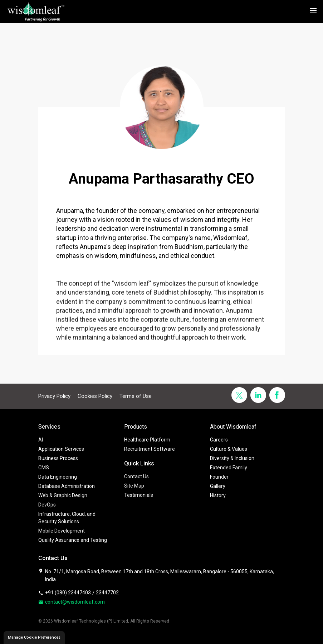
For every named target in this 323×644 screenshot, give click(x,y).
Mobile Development (62, 531)
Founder (219, 477)
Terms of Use (136, 396)
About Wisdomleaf (233, 427)
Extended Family (229, 468)
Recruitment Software (150, 449)
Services (49, 427)
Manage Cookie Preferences (34, 637)
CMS (44, 468)
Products (136, 427)
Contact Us (136, 476)
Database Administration (67, 486)
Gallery (218, 486)
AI (41, 440)
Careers (219, 440)
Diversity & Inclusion (232, 458)
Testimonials (139, 495)
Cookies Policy (95, 396)
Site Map (134, 486)
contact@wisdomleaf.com (72, 602)
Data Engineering (58, 477)
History (218, 495)
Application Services (61, 449)
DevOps (47, 505)
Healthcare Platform (147, 440)
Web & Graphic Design (63, 495)
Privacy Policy (54, 396)
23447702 (107, 593)
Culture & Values (229, 449)
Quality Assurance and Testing (73, 540)
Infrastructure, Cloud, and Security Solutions (67, 518)
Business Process (58, 458)
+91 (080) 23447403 (65, 593)
